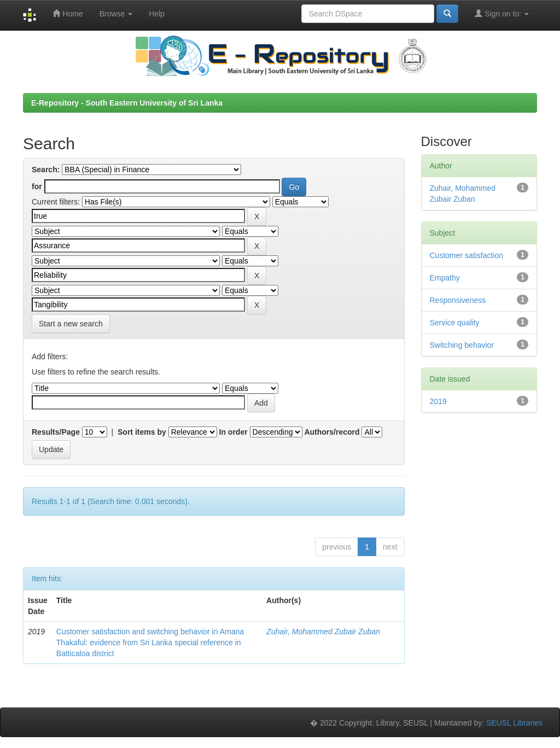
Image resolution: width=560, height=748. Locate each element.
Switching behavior (462, 345)
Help (157, 14)
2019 (438, 401)
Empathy (445, 278)
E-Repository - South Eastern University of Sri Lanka (127, 103)
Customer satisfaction (467, 255)
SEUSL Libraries (514, 723)
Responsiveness (458, 300)
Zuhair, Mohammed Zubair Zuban (323, 632)
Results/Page (56, 432)
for (37, 186)
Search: (46, 170)
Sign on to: (502, 13)
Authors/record (332, 432)
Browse (116, 14)
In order (234, 432)
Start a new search (71, 324)
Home (68, 13)
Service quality (455, 323)
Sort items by (142, 432)
